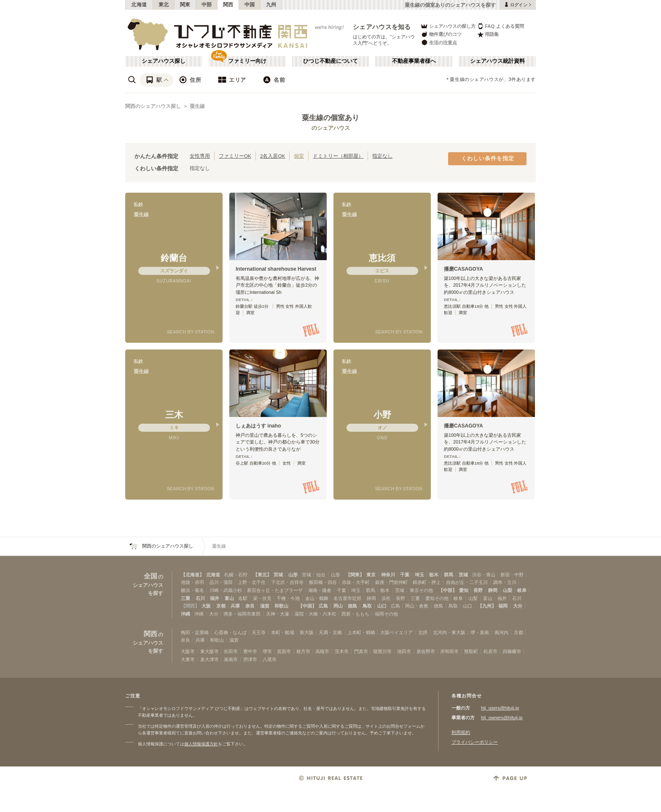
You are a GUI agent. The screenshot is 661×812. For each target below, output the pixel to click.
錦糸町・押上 (427, 582)
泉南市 (231, 659)
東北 (164, 5)
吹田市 (231, 651)
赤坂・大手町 (356, 582)
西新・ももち (355, 614)
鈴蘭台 (174, 258)
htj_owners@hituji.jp (502, 718)
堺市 (267, 651)
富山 (229, 598)
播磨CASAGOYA (464, 269)
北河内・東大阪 (449, 632)
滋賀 (265, 606)
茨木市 (342, 651)
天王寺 (259, 632)
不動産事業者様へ (414, 61)
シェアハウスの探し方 (448, 26)
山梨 (508, 590)
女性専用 (200, 156)
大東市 (188, 659)
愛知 (464, 590)
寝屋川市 (382, 651)
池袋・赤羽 (192, 582)
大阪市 (188, 651)
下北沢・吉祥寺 (287, 582)
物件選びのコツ (441, 34)
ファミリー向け (247, 61)
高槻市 (322, 651)
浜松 (386, 598)
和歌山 (281, 606)
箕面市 (284, 651)
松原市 (490, 651)
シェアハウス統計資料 (497, 61)
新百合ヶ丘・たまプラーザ (275, 590)
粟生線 (197, 106)
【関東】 (355, 575)
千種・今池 (288, 598)
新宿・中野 (512, 575)
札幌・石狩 (236, 575)
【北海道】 (192, 575)
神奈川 (388, 575)
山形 (293, 575)
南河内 (501, 632)
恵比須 (382, 258)
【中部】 (448, 590)
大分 (518, 606)
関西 (228, 5)
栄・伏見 (262, 598)
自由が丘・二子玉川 (467, 582)
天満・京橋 (330, 632)
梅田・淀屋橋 (195, 632)
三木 (174, 415)
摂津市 (250, 659)
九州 (271, 5)
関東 (185, 5)
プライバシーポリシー (475, 742)
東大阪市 (210, 651)
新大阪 (307, 632)
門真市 (361, 651)
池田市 (404, 651)
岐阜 (522, 590)
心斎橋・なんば (230, 632)
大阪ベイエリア (396, 632)
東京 (371, 575)
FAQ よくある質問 (501, 26)
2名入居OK (273, 156)
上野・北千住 (252, 582)
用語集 (488, 34)
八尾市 (270, 659)
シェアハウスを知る (382, 27)
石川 (200, 598)
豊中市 (250, 651)
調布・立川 (505, 582)
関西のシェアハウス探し (153, 106)
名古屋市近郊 (347, 598)
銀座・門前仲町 (391, 582)
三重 (185, 598)
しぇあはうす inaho (258, 426)
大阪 (206, 606)
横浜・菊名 (192, 590)
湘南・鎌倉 (320, 590)
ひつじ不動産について (330, 61)
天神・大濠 (278, 614)
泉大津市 (210, 659)
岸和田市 (449, 651)
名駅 (243, 598)
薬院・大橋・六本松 (316, 614)
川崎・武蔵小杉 (226, 590)
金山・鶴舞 (317, 598)
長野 (478, 590)
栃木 (434, 575)
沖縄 (185, 614)
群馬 (449, 575)
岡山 (338, 606)
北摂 (423, 632)
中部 (207, 5)
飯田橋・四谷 (323, 582)
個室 (299, 156)
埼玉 (419, 575)
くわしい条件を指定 (488, 159)
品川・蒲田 (221, 582)
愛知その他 (437, 598)
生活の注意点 (439, 42)
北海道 (139, 5)
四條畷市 (512, 651)
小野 (382, 415)
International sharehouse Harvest (276, 269)
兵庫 (235, 606)
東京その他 (421, 590)
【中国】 (307, 606)
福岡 (503, 606)
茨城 (463, 575)
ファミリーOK (235, 156)
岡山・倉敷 (417, 606)
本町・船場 (283, 632)
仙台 (321, 575)
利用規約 (461, 732)
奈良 (250, 606)
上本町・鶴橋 (361, 632)
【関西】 (190, 606)
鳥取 (367, 606)
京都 (221, 606)
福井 (215, 598)
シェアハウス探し (164, 61)
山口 (382, 606)
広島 (323, 606)
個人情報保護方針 (201, 744)
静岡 (493, 590)
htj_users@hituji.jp (500, 708)
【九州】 (487, 606)
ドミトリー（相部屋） (338, 156)
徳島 (352, 606)
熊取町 (471, 651)
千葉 (405, 575)
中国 (250, 5)
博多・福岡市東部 (242, 614)
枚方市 (303, 651)
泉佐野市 (426, 651)
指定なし (382, 156)
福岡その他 (386, 614)
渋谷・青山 (484, 575)
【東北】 (262, 575)
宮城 (278, 575)
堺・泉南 (480, 632)
